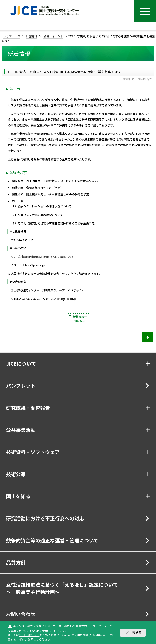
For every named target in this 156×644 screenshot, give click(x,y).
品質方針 (16, 562)
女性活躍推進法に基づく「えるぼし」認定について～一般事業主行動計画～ (62, 588)
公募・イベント (53, 36)
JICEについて (21, 363)
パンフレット (21, 386)
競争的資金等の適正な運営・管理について (52, 540)
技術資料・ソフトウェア (33, 452)
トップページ (12, 36)
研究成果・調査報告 (28, 408)
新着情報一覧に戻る (80, 319)
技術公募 (16, 474)
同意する (133, 633)
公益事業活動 (21, 430)
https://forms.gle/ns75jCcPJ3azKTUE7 (48, 257)
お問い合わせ (21, 614)
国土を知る (18, 496)
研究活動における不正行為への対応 (45, 518)
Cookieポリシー (29, 635)
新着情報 (31, 36)
